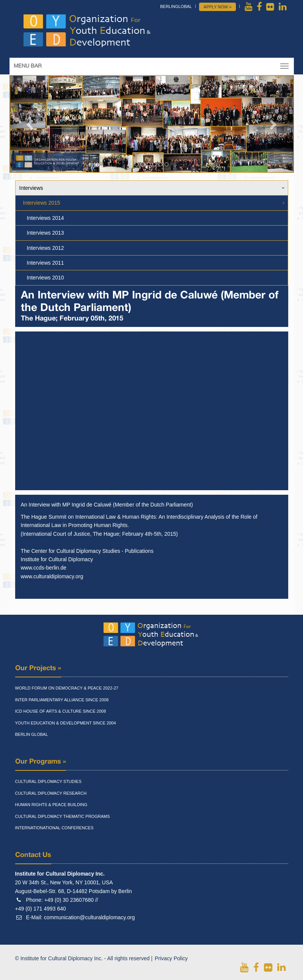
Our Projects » (38, 668)
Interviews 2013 (46, 233)
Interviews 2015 (42, 203)
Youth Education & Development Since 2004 (66, 723)
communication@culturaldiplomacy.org (89, 917)
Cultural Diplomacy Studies (48, 781)
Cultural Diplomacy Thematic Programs (63, 816)
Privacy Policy (171, 958)
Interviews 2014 (46, 218)
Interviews (31, 188)
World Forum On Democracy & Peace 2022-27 (67, 688)
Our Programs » (41, 762)
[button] (31, 124)
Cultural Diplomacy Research (51, 793)
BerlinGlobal (176, 6)
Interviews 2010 (46, 278)
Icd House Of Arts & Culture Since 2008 (61, 711)
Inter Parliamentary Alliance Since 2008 (62, 700)
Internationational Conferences (54, 828)
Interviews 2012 (46, 248)
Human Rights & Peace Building (51, 805)
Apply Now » (218, 7)
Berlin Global (32, 734)
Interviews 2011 (46, 263)
